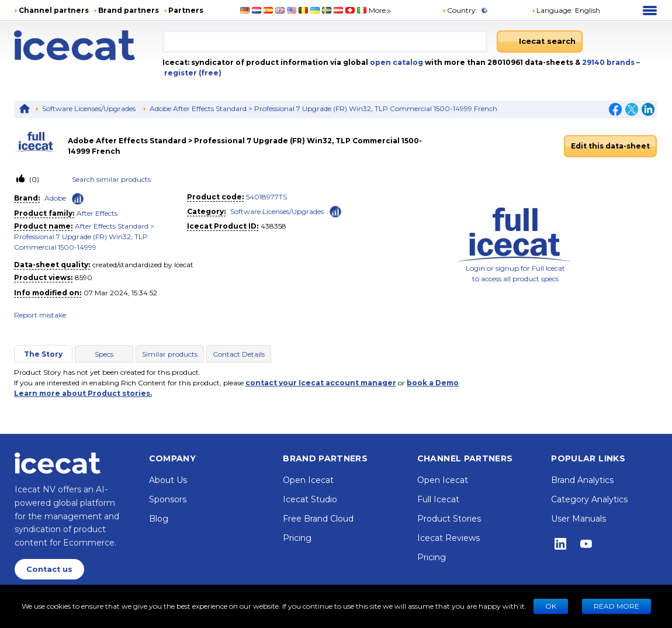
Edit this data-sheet (610, 146)
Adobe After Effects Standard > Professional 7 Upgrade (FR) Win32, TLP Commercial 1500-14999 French (323, 108)
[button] (566, 11)
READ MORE (616, 606)
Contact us (49, 569)
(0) (33, 179)
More (381, 10)
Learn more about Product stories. (83, 393)
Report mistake (40, 315)
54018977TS (266, 197)
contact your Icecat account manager (321, 383)
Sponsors (168, 499)
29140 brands (609, 62)
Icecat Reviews (448, 538)
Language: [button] (552, 10)
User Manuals (579, 519)
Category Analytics (589, 499)
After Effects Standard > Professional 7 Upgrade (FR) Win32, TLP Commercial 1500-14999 (84, 237)
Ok (551, 606)
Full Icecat (438, 499)
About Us (168, 480)
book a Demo (433, 383)
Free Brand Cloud (318, 519)
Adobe (55, 198)
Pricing (297, 538)
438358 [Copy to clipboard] (273, 226)
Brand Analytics (582, 480)
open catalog (396, 62)
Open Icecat (308, 480)
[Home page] (88, 45)
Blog (159, 519)
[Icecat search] (540, 42)
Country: (460, 10)
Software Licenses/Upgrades (89, 108)
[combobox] (325, 42)
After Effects (97, 213)
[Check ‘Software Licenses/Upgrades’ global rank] (335, 211)
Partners (186, 10)
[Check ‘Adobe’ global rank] (78, 199)
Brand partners (129, 10)
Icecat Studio (310, 499)
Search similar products (111, 179)
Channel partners (54, 10)
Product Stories (449, 519)
